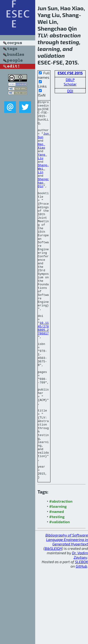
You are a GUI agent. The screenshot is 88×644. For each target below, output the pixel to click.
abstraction (65, 35)
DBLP (70, 80)
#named (57, 587)
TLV (42, 35)
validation (51, 55)
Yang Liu (42, 168)
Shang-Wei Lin (43, 182)
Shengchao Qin (43, 199)
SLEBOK (81, 637)
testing (70, 42)
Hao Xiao (41, 155)
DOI (70, 91)
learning (49, 49)
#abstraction (61, 577)
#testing (57, 592)
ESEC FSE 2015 (70, 73)
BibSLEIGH (53, 624)
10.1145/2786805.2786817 (43, 374)
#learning (58, 582)
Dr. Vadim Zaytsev (80, 631)
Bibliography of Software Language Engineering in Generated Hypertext (67, 615)
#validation (60, 597)
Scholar (70, 84)
